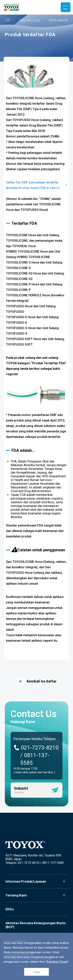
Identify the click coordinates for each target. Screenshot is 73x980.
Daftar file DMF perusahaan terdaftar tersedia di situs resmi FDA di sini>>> (33, 185)
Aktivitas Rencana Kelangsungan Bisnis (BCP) (36, 925)
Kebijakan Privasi (57, 962)
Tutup (37, 972)
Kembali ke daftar (36, 681)
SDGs (10, 909)
